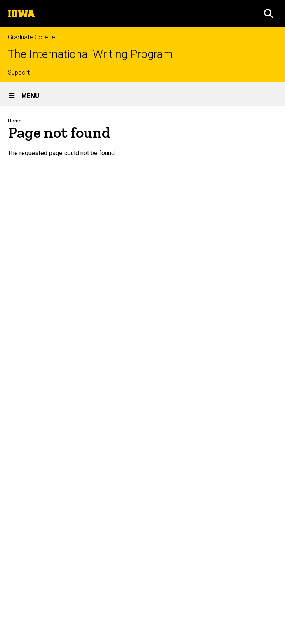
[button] (269, 14)
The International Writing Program (90, 54)
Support (19, 73)
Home (15, 121)
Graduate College (31, 37)
